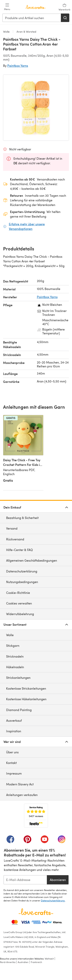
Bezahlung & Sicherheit (22, 518)
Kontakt (11, 763)
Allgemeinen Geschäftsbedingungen (32, 560)
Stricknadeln (15, 656)
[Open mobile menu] (7, 7)
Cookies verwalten (19, 603)
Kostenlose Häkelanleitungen (26, 699)
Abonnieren (58, 880)
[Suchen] (65, 18)
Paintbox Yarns (18, 66)
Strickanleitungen (18, 678)
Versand (12, 528)
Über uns (12, 752)
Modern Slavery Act (20, 784)
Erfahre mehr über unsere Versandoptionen (39, 226)
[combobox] (32, 18)
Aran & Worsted (26, 32)
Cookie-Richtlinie (18, 593)
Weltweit (49, 959)
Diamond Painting (19, 710)
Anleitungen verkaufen (22, 795)
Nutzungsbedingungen (22, 582)
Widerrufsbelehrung (20, 614)
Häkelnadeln (15, 667)
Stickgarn (13, 646)
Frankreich (36, 962)
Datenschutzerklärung (22, 571)
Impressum (14, 773)
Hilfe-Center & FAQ (19, 550)
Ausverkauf (14, 720)
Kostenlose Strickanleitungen (26, 688)
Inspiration (14, 731)
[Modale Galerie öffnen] (36, 108)
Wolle (7, 32)
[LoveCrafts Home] (36, 912)
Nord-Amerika (8, 962)
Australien (23, 962)
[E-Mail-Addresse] (25, 880)
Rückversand (15, 539)
